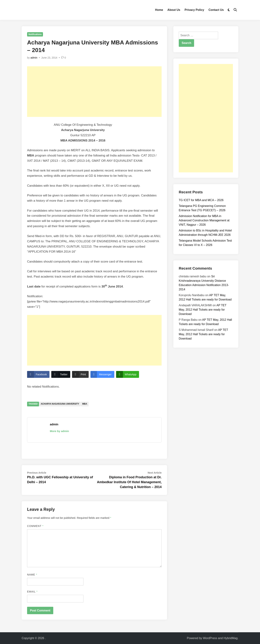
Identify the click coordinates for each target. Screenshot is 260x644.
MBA (85, 404)
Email (32, 592)
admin (34, 58)
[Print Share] (80, 374)
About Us (174, 10)
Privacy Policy (194, 10)
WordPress (210, 638)
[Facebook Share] (38, 374)
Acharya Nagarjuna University (60, 404)
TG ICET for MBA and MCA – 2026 (201, 200)
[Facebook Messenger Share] (102, 374)
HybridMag (230, 638)
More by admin (59, 431)
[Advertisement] (94, 92)
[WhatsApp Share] (128, 374)
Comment (35, 526)
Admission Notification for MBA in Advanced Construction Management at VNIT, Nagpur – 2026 (204, 220)
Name (32, 575)
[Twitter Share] (61, 374)
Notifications (35, 34)
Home (159, 10)
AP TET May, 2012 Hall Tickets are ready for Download (203, 310)
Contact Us (216, 10)
